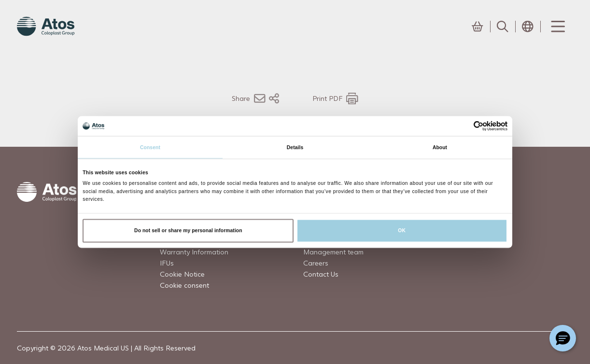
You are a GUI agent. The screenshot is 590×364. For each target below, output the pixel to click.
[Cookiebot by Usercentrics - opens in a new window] (465, 126)
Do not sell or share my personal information (188, 231)
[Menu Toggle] (557, 27)
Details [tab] (295, 147)
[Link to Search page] (503, 27)
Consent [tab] (150, 147)
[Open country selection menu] (528, 27)
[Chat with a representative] (563, 338)
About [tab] (440, 147)
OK (402, 231)
